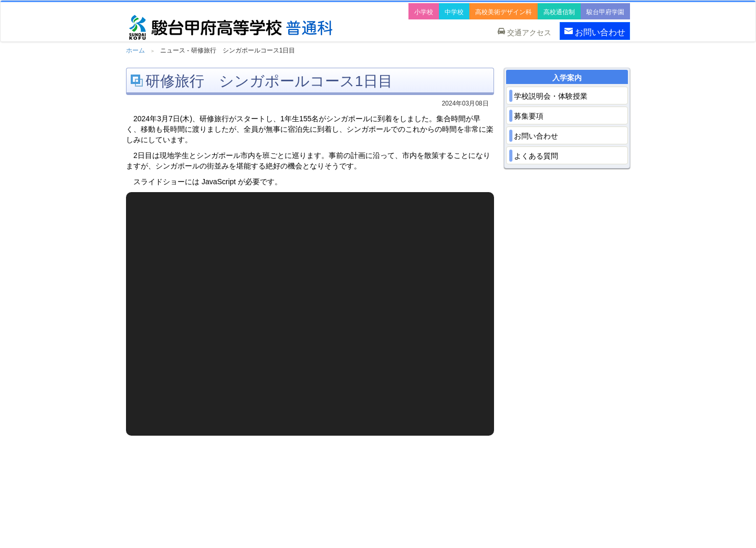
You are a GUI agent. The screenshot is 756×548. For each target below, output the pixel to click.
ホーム (135, 50)
